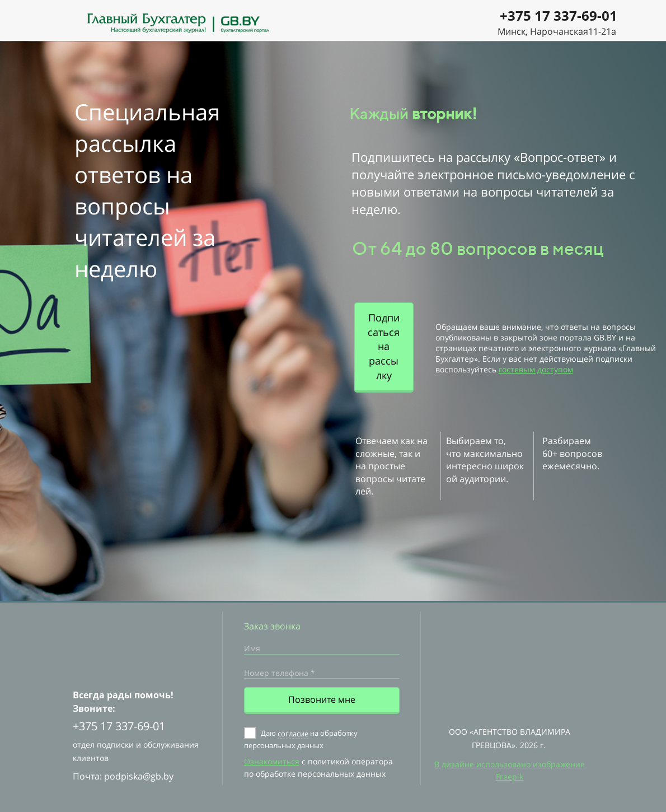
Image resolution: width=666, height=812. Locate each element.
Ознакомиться (272, 761)
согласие (293, 734)
